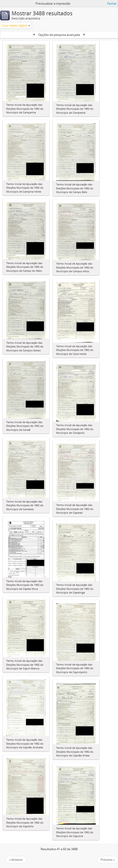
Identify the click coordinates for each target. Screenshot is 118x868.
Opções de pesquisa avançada (59, 35)
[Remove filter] (29, 25)
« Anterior (16, 860)
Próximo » (108, 860)
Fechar (112, 3)
